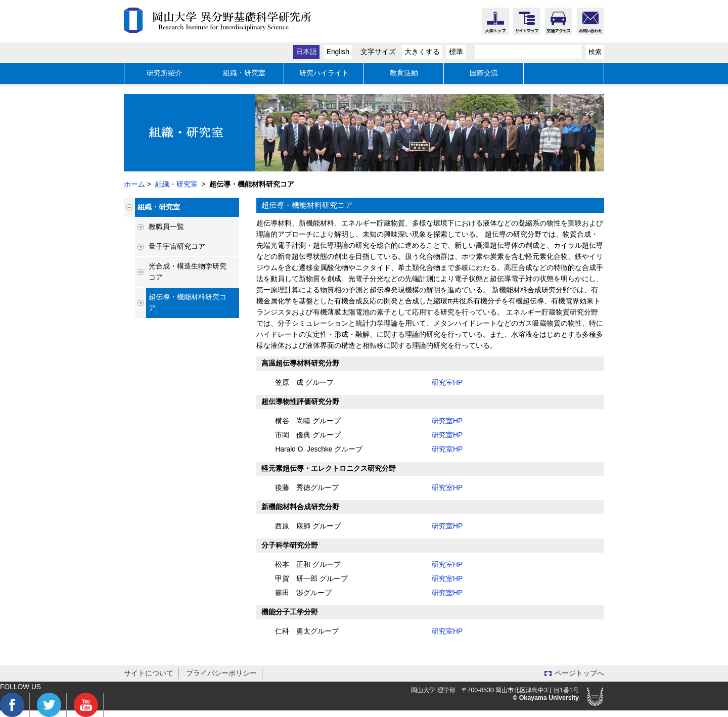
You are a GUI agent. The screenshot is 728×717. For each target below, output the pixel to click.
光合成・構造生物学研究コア (188, 272)
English (338, 52)
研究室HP (447, 383)
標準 (456, 52)
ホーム (134, 184)
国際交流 (484, 73)
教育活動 (404, 73)
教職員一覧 (166, 227)
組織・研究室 (244, 73)
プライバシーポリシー (221, 673)
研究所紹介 (164, 73)
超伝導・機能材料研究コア (188, 303)
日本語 (306, 52)
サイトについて (149, 673)
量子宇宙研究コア (177, 247)
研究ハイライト (324, 73)
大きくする (422, 52)
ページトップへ (579, 673)
